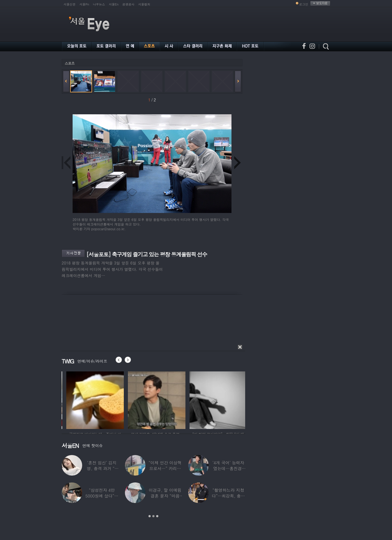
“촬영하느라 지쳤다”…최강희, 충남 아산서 (228, 496)
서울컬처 (144, 4)
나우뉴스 (99, 4)
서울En (114, 4)
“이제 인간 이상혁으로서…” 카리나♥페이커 (165, 468)
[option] (85, 399)
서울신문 (70, 4)
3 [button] (157, 516)
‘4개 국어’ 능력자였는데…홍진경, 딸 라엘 (228, 468)
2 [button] (153, 516)
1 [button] (150, 516)
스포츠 (70, 63)
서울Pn (84, 4)
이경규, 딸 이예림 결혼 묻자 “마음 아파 (165, 496)
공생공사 (128, 4)
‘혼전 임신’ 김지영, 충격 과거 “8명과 (102, 468)
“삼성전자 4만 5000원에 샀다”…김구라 (102, 496)
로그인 (304, 4)
